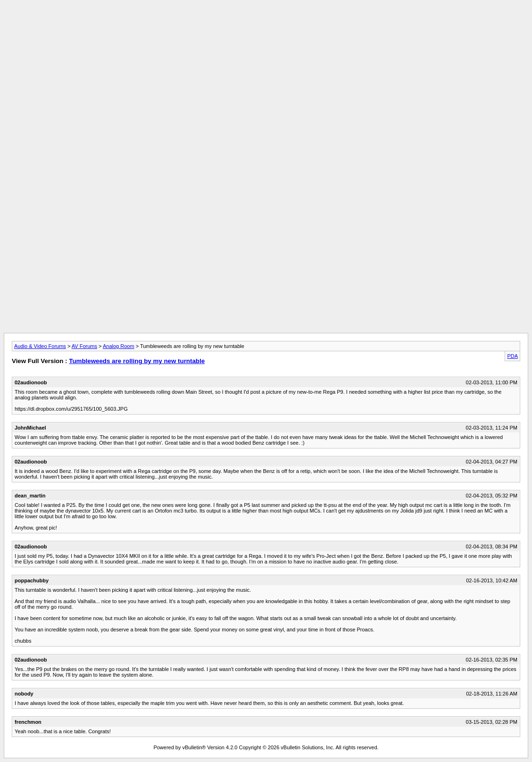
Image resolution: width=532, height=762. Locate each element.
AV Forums (84, 346)
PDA (512, 356)
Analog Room (119, 346)
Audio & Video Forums (40, 346)
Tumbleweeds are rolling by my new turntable (137, 361)
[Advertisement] (266, 25)
